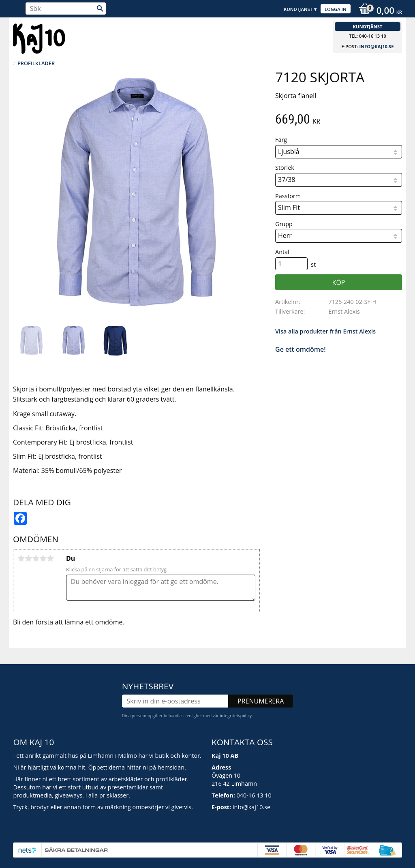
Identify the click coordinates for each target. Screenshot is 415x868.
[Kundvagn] (378, 11)
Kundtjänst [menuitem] (298, 9)
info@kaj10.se (376, 46)
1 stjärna (21, 558)
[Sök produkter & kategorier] (66, 9)
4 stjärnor (43, 558)
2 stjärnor (28, 558)
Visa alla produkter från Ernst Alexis (325, 331)
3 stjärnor (36, 558)
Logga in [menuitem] (336, 9)
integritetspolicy (236, 716)
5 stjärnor (50, 558)
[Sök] (100, 9)
